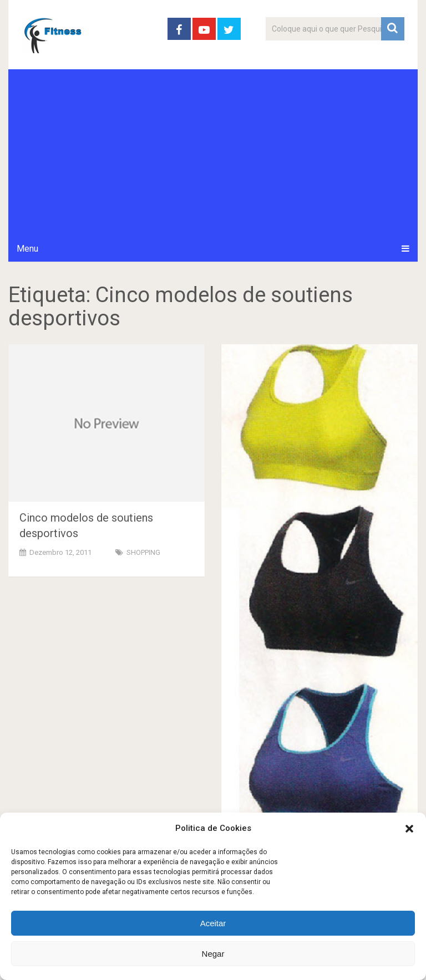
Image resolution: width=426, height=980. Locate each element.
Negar (213, 954)
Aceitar (213, 923)
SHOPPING (143, 552)
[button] (409, 829)
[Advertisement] (213, 152)
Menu (27, 249)
